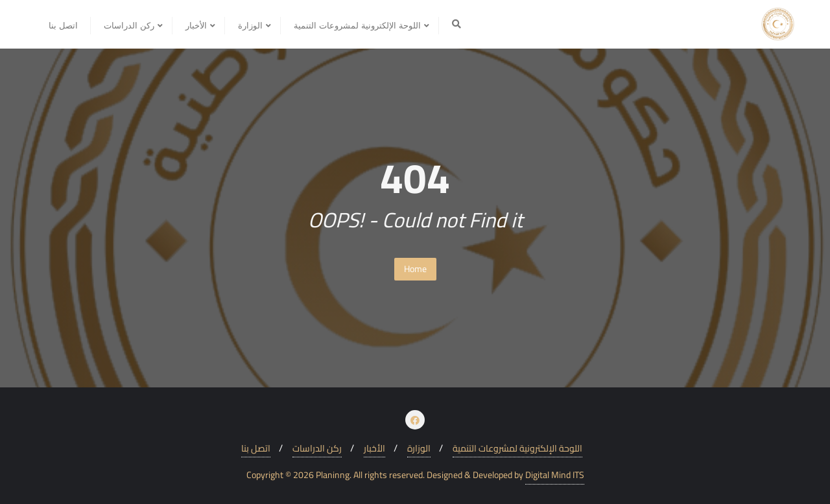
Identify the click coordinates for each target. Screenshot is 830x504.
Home (415, 269)
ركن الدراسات (317, 449)
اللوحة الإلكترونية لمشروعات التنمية (517, 449)
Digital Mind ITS (555, 475)
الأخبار (374, 449)
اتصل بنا (256, 449)
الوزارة (419, 449)
